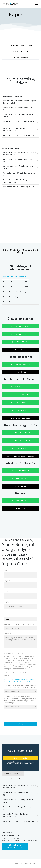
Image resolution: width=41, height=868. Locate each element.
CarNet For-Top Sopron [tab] (12, 297)
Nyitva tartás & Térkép (22, 46)
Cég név (7, 581)
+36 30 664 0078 (21, 440)
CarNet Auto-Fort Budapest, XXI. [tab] (16, 287)
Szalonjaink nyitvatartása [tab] (13, 773)
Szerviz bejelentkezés (21, 418)
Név (6, 570)
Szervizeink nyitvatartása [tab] (13, 779)
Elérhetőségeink (21, 51)
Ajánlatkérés (20, 350)
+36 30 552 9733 (20, 326)
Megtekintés (20, 758)
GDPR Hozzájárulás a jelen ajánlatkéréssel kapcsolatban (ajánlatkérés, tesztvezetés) (20, 686)
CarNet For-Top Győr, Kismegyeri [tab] (16, 292)
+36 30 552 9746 (21, 394)
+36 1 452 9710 (21, 342)
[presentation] (20, 715)
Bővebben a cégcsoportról (15, 846)
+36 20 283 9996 (21, 364)
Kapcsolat (20, 509)
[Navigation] (36, 4)
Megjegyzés (9, 634)
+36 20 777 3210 (20, 334)
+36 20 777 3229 (20, 386)
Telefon (7, 602)
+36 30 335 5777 (20, 402)
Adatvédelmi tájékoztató (13, 654)
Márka (7, 615)
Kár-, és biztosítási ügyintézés (20, 456)
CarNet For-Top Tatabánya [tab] (13, 302)
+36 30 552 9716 (21, 470)
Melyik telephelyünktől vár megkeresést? (20, 624)
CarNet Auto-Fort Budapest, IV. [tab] (15, 277)
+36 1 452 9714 (20, 410)
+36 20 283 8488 (20, 432)
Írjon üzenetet (21, 57)
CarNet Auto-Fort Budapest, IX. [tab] (15, 282)
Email (6, 591)
